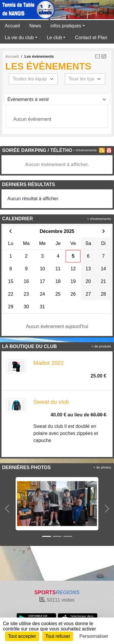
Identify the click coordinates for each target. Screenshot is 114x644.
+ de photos (102, 467)
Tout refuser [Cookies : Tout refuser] (58, 636)
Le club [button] (54, 38)
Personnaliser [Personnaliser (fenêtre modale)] (94, 636)
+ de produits (101, 346)
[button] (7, 508)
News (35, 26)
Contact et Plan (91, 38)
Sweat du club (51, 402)
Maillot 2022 (48, 363)
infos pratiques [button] (66, 26)
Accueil (12, 26)
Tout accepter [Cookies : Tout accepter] (22, 636)
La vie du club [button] (19, 38)
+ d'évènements (85, 150)
